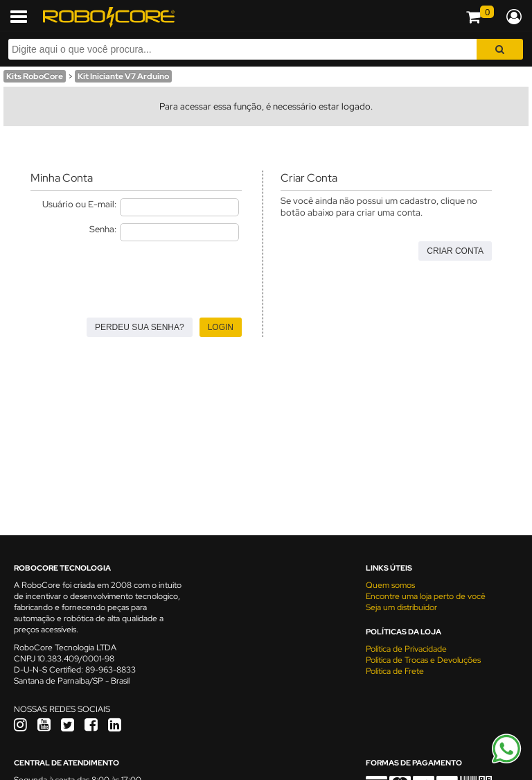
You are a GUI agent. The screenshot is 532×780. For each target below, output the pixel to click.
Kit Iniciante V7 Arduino (123, 76)
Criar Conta (455, 251)
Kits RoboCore (35, 76)
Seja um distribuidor (401, 607)
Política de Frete (395, 671)
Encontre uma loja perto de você (426, 596)
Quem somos (390, 585)
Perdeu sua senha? (140, 327)
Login (221, 327)
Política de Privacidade (406, 649)
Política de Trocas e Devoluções (423, 660)
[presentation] (136, 275)
